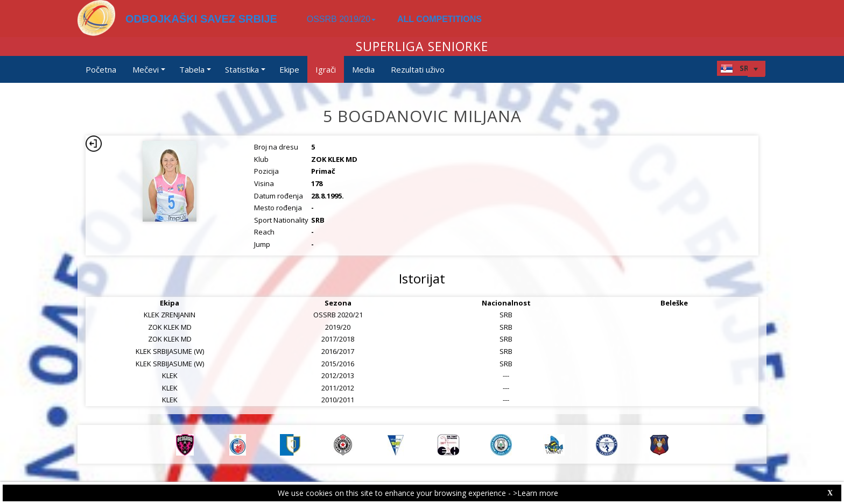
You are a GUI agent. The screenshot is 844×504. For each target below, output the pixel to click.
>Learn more (536, 493)
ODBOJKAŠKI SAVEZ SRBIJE (201, 19)
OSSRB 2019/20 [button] (341, 19)
